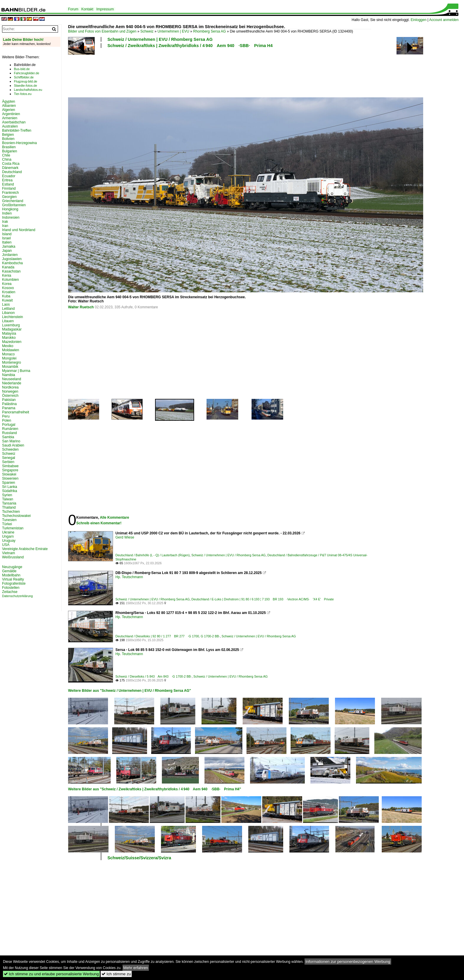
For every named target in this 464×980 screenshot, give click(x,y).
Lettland (8, 309)
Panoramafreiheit (16, 412)
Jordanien (10, 255)
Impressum (105, 9)
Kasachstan (11, 271)
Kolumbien (11, 280)
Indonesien (11, 217)
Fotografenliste (14, 584)
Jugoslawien (12, 259)
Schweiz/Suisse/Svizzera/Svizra (139, 858)
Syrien (7, 495)
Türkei (7, 524)
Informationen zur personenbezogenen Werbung (348, 962)
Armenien (10, 118)
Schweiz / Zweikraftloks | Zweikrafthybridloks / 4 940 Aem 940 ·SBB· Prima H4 (190, 46)
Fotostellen (11, 588)
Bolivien (8, 139)
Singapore (10, 470)
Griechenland (13, 201)
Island (7, 234)
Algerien (9, 110)
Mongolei (9, 358)
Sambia (8, 437)
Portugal (9, 425)
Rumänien (10, 429)
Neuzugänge (12, 567)
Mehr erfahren (136, 968)
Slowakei (9, 474)
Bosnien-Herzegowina (19, 143)
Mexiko (8, 346)
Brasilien (9, 147)
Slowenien (10, 478)
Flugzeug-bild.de (26, 81)
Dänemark (10, 168)
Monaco (8, 354)
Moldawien (11, 350)
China (7, 159)
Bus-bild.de (22, 69)
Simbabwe (10, 466)
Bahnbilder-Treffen (17, 130)
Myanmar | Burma (16, 371)
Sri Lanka (10, 487)
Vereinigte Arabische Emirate (25, 549)
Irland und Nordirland (19, 230)
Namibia (9, 375)
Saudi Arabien (13, 445)
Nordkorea (10, 387)
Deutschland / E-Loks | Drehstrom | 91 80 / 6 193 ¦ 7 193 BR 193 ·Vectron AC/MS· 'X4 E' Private (263, 599)
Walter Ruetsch (81, 307)
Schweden (10, 449)
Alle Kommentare (114, 518)
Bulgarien (10, 151)
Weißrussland (13, 557)
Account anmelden (444, 20)
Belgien (8, 135)
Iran (5, 226)
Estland (8, 184)
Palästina (9, 404)
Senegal (9, 458)
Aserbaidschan (14, 122)
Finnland (9, 188)
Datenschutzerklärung (17, 596)
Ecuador (9, 176)
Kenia (7, 275)
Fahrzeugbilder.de (26, 73)
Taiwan (8, 499)
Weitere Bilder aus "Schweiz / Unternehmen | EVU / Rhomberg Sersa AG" (130, 691)
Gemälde (9, 571)
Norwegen (10, 391)
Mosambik (10, 367)
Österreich (10, 396)
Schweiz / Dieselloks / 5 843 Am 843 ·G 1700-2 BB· (154, 676)
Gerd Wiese (125, 537)
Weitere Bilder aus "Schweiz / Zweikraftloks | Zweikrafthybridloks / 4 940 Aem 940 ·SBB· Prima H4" (155, 789)
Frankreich (11, 193)
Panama (9, 408)
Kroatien (9, 292)
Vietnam (9, 553)
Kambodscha (12, 263)
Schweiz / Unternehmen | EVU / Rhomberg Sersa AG (160, 39)
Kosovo (8, 288)
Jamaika (9, 246)
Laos (6, 304)
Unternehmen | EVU (173, 31)
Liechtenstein (13, 317)
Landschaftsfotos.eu (28, 90)
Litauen (8, 321)
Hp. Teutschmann (129, 577)
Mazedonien (12, 342)
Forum (73, 9)
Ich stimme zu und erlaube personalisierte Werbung (51, 974)
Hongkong (10, 209)
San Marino (11, 441)
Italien (7, 242)
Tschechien (11, 512)
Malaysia (9, 333)
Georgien (9, 197)
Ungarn (8, 536)
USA (6, 545)
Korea (7, 284)
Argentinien (11, 114)
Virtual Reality (13, 579)
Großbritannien (14, 205)
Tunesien (9, 520)
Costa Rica (11, 164)
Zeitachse (10, 592)
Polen (7, 420)
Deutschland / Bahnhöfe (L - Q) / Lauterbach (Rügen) (153, 555)
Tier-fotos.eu (23, 94)
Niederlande (12, 383)
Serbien (8, 462)
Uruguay (9, 541)
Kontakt (87, 9)
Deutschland (12, 172)
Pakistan (9, 400)
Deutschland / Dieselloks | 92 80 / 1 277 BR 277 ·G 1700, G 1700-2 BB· (168, 636)
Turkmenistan (13, 528)
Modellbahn (11, 575)
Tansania (9, 503)
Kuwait (7, 300)
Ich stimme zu (116, 974)
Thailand (9, 507)
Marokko (9, 338)
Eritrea (7, 180)
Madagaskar (12, 329)
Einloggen (419, 20)
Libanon (8, 313)
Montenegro (12, 362)
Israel (6, 238)
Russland (9, 433)
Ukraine (8, 532)
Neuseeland (12, 379)
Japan (7, 251)
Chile (6, 155)
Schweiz (147, 31)
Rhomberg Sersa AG (210, 31)
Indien (7, 213)
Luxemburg (11, 325)
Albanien (9, 106)
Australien (10, 126)
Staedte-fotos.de (25, 86)
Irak (5, 222)
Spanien (9, 483)
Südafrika (10, 491)
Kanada (8, 267)
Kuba (6, 296)
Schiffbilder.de (24, 77)
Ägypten (9, 101)
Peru (6, 416)
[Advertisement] (220, 72)
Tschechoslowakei (16, 516)
